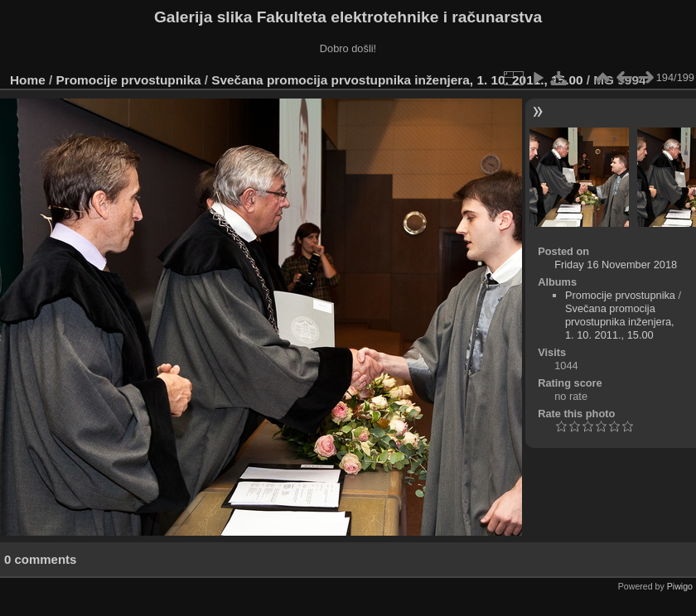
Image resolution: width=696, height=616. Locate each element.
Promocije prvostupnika (129, 80)
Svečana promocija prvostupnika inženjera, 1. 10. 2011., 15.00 (397, 80)
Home (28, 80)
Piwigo (680, 586)
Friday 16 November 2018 (616, 265)
